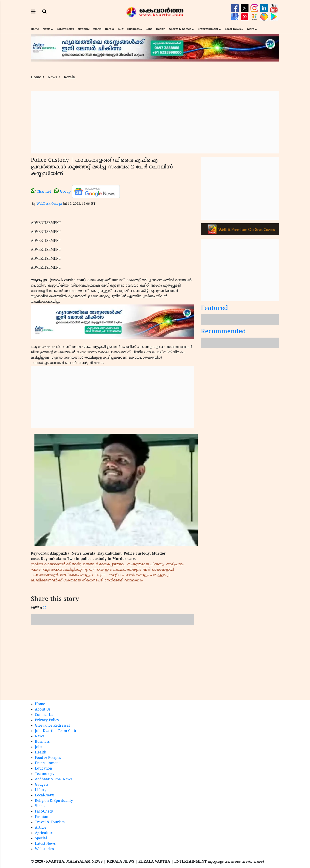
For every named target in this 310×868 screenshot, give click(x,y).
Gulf (121, 29)
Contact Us (44, 715)
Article (41, 828)
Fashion (42, 817)
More (251, 29)
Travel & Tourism (50, 822)
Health (161, 29)
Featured (214, 309)
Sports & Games (180, 29)
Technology (45, 774)
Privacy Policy (47, 720)
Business (133, 29)
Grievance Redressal (52, 726)
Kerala (109, 29)
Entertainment (208, 29)
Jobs (149, 29)
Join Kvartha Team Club (55, 731)
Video (40, 806)
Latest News (65, 29)
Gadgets (42, 785)
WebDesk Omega (49, 204)
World (97, 29)
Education (44, 769)
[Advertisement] (155, 122)
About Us (43, 710)
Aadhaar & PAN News (54, 779)
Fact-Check (44, 812)
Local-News (233, 29)
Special (41, 838)
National (84, 29)
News (47, 29)
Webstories (44, 849)
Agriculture (45, 833)
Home (35, 29)
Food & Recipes (48, 758)
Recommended (223, 332)
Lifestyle (42, 790)
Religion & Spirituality (54, 801)
